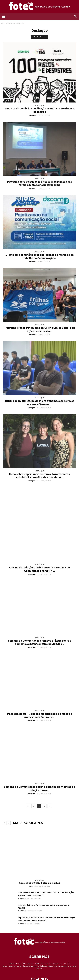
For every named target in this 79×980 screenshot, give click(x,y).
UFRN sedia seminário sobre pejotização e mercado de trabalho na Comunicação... (39, 256)
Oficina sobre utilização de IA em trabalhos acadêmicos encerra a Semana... (40, 402)
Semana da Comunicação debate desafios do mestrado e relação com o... (40, 768)
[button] (75, 17)
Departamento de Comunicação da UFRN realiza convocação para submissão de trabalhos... (47, 899)
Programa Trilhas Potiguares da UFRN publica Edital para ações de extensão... (40, 329)
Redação (33, 115)
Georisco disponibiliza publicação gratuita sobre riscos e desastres (39, 110)
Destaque (11, 23)
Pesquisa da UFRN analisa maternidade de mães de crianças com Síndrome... (40, 695)
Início (3, 23)
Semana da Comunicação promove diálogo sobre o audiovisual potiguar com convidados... (40, 622)
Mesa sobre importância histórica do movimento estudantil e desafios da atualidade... (40, 476)
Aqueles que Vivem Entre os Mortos (39, 862)
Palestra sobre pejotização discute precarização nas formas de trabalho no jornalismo (39, 183)
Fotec (31, 866)
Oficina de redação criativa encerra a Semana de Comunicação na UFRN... (40, 549)
